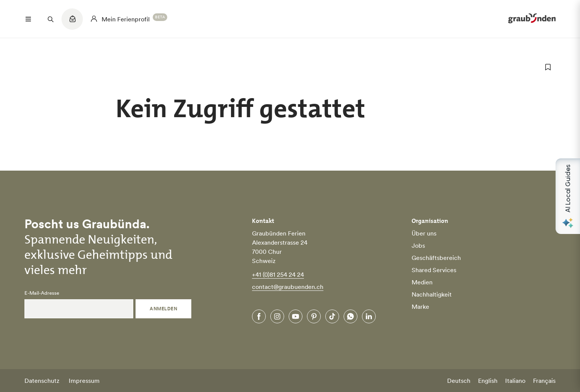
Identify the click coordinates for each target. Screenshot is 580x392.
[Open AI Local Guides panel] (568, 196)
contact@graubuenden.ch (288, 287)
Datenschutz (42, 381)
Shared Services (434, 270)
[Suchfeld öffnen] (50, 19)
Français (544, 381)
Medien (422, 282)
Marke (420, 307)
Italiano (515, 381)
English (488, 381)
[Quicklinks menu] (72, 23)
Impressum (84, 381)
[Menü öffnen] (28, 19)
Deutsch (459, 381)
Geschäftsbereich (436, 258)
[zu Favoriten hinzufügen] (548, 67)
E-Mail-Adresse (42, 293)
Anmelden (163, 309)
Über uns (424, 233)
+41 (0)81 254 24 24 (278, 274)
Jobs (418, 245)
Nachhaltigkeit (432, 294)
